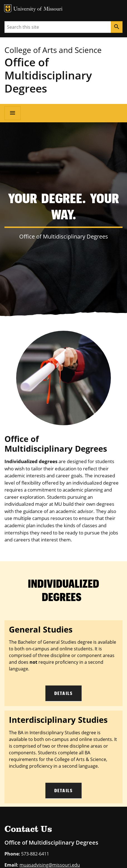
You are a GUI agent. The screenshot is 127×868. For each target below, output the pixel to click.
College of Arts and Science (53, 50)
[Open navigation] (13, 113)
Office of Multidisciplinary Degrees (48, 75)
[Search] (117, 27)
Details (63, 693)
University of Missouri (38, 9)
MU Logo (8, 8)
